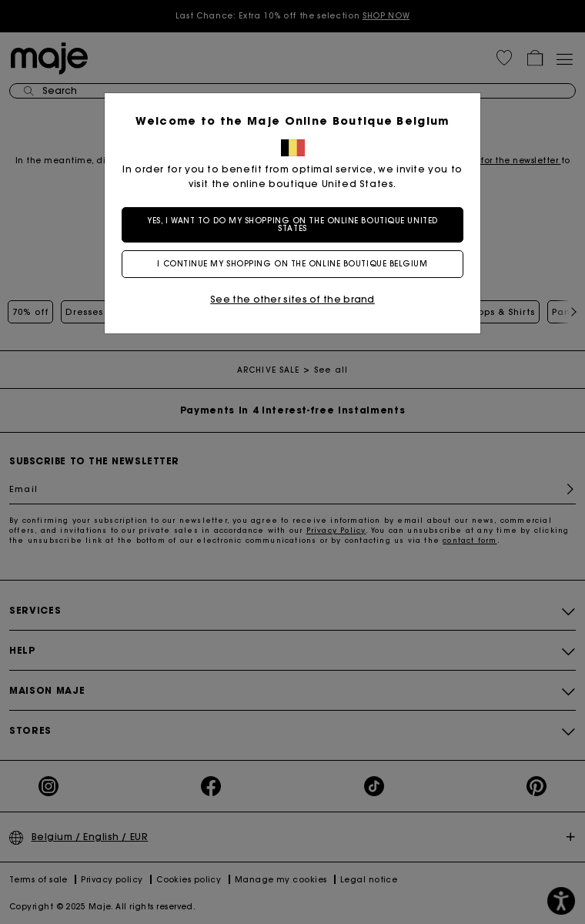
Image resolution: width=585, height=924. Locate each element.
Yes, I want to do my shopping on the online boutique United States (292, 224)
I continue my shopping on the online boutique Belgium (292, 264)
